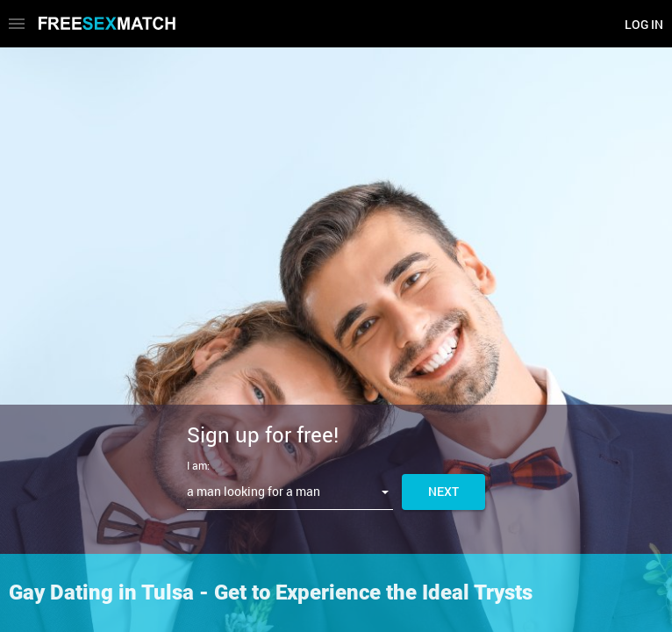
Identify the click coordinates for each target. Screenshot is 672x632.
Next (443, 491)
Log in (644, 24)
